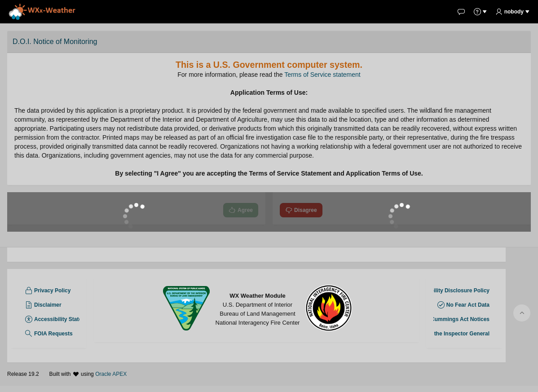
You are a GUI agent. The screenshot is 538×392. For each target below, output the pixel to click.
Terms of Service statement (322, 75)
